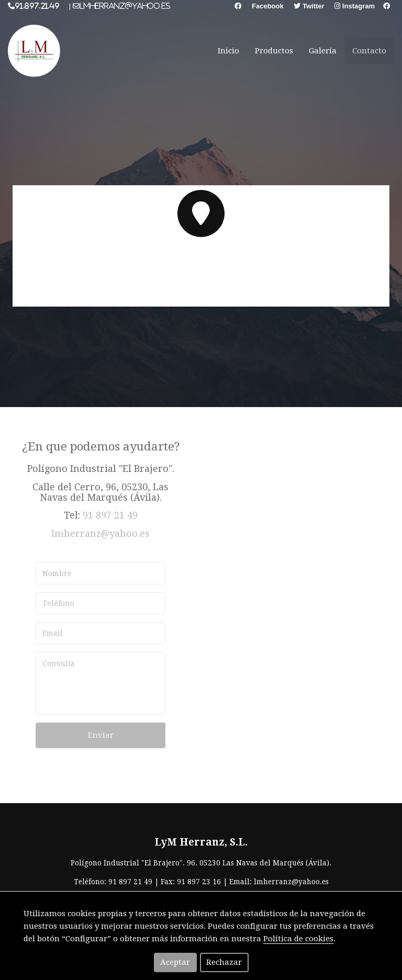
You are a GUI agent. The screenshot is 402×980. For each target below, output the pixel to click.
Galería (323, 51)
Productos (274, 51)
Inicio (228, 51)
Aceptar (175, 962)
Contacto (369, 51)
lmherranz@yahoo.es (100, 533)
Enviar (101, 735)
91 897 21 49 (110, 515)
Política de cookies (298, 939)
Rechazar (224, 962)
